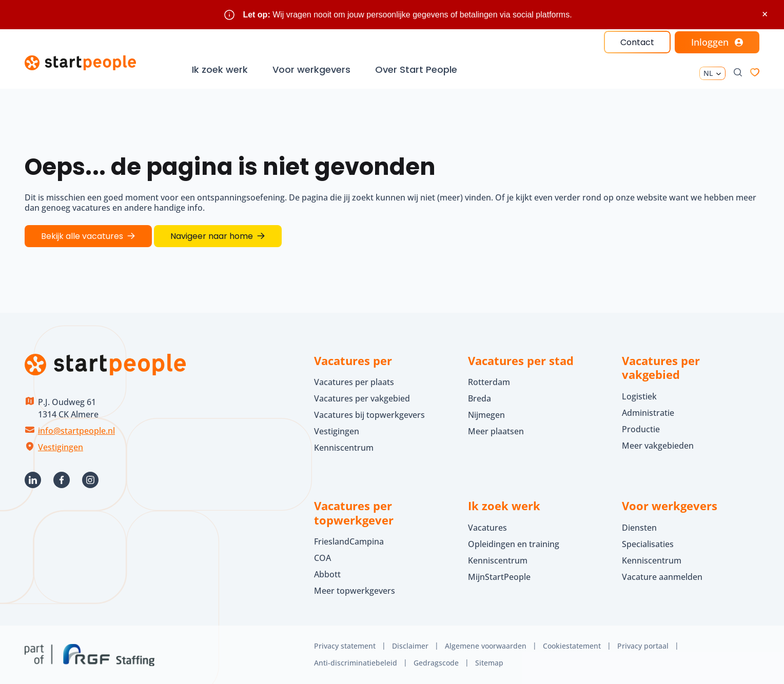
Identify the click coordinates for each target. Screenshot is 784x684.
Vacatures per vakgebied (362, 398)
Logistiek (639, 396)
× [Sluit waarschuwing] (765, 14)
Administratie (648, 413)
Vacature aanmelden (662, 577)
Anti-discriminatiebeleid (356, 663)
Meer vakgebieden (658, 446)
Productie (641, 429)
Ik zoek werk (220, 69)
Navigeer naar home (212, 236)
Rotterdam (489, 382)
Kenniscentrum (344, 448)
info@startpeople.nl (76, 431)
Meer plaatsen (496, 431)
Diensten (639, 528)
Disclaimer (410, 646)
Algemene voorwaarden (486, 646)
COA (322, 558)
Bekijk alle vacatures (82, 236)
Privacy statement (345, 646)
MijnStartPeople (499, 577)
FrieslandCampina (349, 541)
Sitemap (489, 663)
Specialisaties (648, 544)
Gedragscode (436, 663)
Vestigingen (61, 447)
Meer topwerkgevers (355, 591)
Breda (479, 398)
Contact (637, 42)
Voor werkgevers (311, 69)
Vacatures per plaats (354, 382)
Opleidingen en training (514, 544)
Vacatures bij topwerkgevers (369, 415)
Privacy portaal (643, 646)
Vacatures (487, 528)
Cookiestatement (572, 646)
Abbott (328, 574)
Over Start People (416, 69)
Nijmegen (486, 415)
